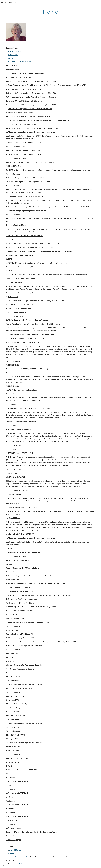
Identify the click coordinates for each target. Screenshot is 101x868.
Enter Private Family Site (20, 857)
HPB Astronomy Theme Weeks (20, 62)
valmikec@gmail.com (22, 864)
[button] (2, 3)
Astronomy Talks (15, 51)
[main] (50, 12)
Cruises (11, 58)
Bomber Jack (13, 55)
